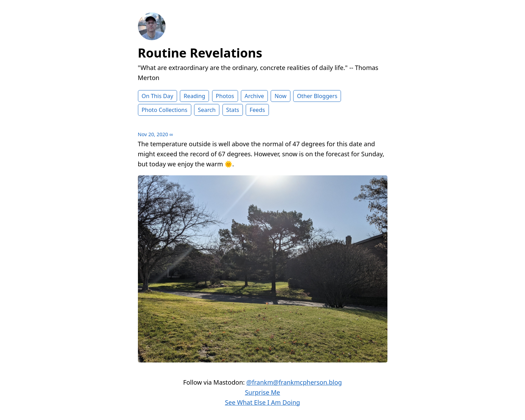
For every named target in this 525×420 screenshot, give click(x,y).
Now (281, 96)
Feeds (257, 110)
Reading (194, 96)
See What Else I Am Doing (262, 402)
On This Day (157, 96)
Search (207, 110)
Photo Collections (165, 110)
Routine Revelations (200, 53)
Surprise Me (263, 392)
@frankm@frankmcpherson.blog (294, 382)
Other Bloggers (317, 96)
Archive (254, 96)
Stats (233, 110)
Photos (225, 96)
